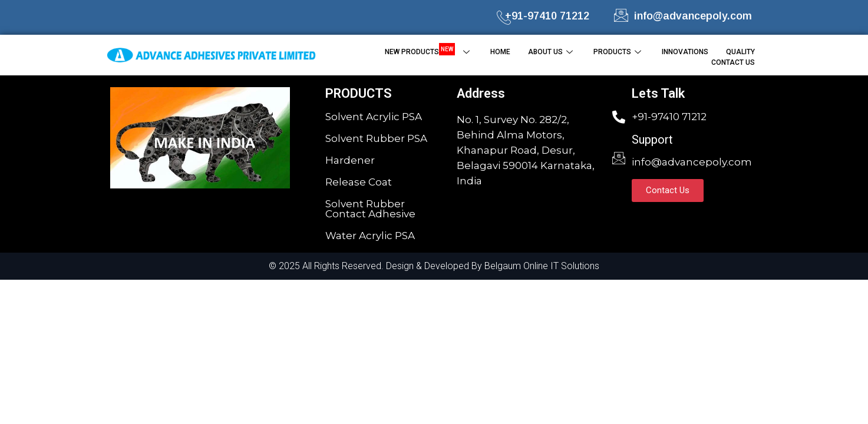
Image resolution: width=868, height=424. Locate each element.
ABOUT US (552, 52)
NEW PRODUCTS (429, 51)
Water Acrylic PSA (370, 236)
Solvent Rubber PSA (376, 138)
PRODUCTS (619, 52)
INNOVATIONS (685, 52)
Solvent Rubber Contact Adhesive (370, 209)
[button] (668, 191)
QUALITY (740, 52)
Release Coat (359, 182)
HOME (500, 52)
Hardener (350, 160)
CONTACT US (733, 62)
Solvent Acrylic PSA (374, 117)
